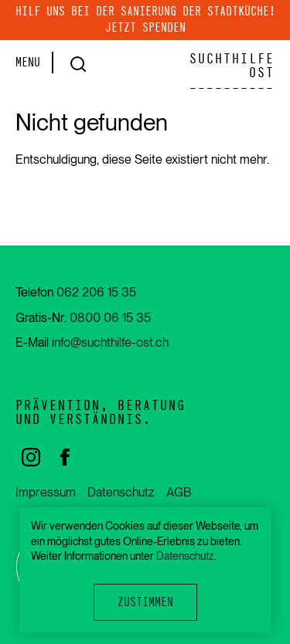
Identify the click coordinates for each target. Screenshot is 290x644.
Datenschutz (121, 492)
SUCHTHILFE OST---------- (232, 73)
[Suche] (75, 64)
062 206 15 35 (96, 292)
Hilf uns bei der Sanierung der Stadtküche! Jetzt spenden (145, 19)
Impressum (46, 492)
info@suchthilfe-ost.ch (110, 342)
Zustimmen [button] (145, 602)
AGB (179, 492)
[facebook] (65, 456)
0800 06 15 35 (110, 318)
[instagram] (32, 456)
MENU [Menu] (28, 62)
